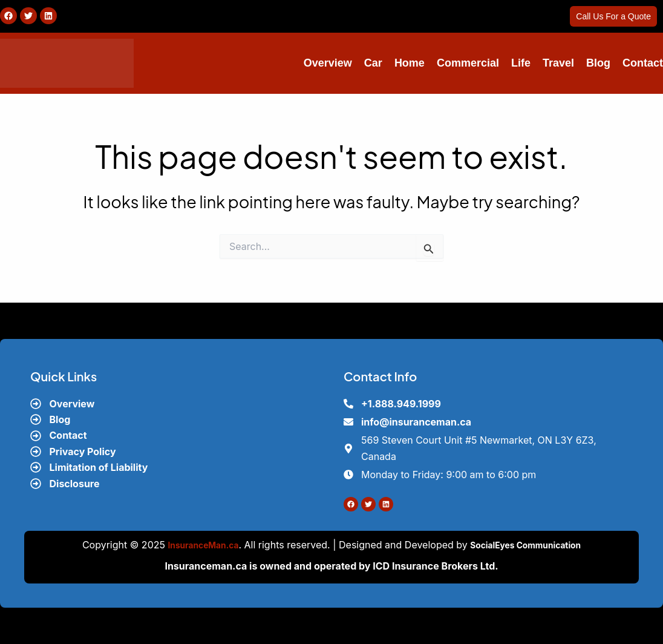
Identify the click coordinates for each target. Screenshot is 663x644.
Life (521, 63)
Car (373, 63)
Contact (643, 63)
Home (410, 63)
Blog (598, 63)
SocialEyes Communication (531, 545)
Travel (558, 63)
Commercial (468, 63)
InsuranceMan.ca (194, 545)
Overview (328, 63)
